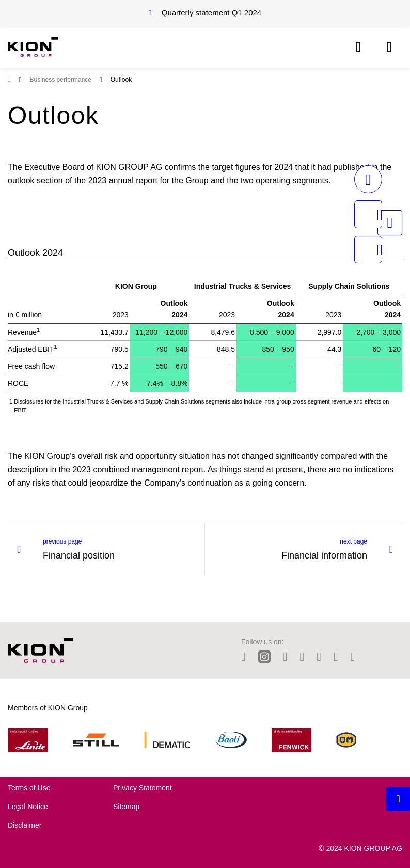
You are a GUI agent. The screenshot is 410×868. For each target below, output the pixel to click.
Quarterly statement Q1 (211, 13)
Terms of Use (29, 788)
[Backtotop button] (398, 799)
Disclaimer (25, 825)
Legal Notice (28, 807)
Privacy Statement (143, 788)
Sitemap (126, 807)
